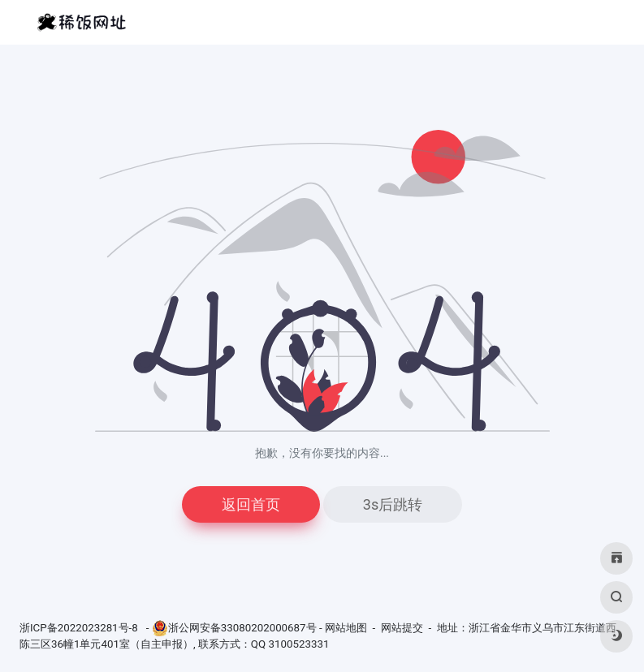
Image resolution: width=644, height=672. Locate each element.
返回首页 (251, 504)
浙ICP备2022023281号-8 (80, 628)
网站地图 (346, 628)
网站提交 (402, 628)
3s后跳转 (393, 504)
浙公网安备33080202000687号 (242, 628)
